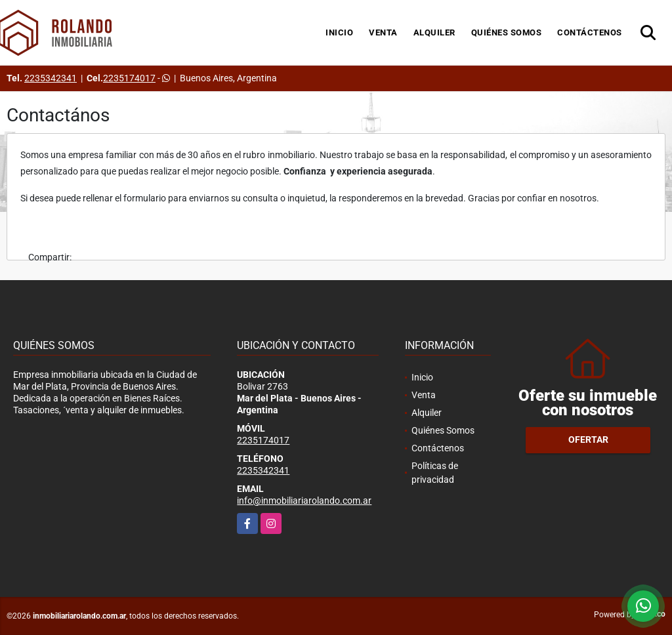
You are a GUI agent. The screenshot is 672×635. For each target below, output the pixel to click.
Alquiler (434, 32)
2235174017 (129, 78)
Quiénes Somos (507, 32)
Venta (383, 32)
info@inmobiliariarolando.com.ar (304, 501)
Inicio (339, 32)
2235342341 (51, 78)
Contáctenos (590, 32)
